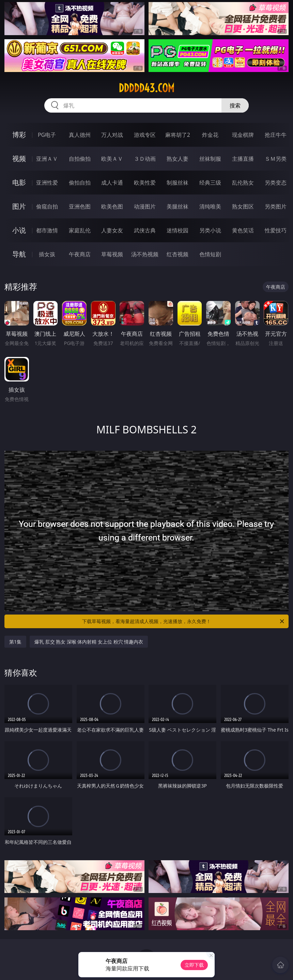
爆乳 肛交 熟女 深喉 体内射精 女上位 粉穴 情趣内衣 (89, 642)
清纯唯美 (210, 206)
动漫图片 (145, 206)
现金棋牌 (243, 135)
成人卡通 (112, 183)
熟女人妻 (178, 159)
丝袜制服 (210, 159)
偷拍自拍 (80, 183)
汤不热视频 (145, 254)
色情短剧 (210, 254)
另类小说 (210, 230)
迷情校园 (178, 230)
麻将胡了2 (178, 135)
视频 (19, 158)
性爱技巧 (276, 230)
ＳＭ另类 (276, 159)
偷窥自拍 (47, 206)
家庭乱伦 (80, 230)
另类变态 (276, 183)
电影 (19, 182)
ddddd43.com (146, 88)
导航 (19, 254)
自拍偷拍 (80, 159)
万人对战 (112, 135)
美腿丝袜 (178, 206)
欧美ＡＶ (112, 159)
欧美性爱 (145, 183)
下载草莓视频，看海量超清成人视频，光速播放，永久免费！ (184, 621)
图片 (19, 206)
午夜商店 (80, 254)
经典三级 (210, 183)
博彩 (19, 135)
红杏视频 (178, 254)
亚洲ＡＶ (47, 159)
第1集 (15, 642)
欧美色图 (112, 206)
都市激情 (47, 230)
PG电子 (47, 135)
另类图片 (276, 206)
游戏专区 (145, 135)
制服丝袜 (178, 183)
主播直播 (243, 159)
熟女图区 (243, 206)
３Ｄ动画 (145, 159)
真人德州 (80, 135)
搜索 (235, 105)
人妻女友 (112, 230)
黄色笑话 (243, 230)
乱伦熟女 (243, 183)
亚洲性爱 (47, 183)
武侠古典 (145, 230)
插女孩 (47, 254)
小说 (19, 230)
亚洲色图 (80, 206)
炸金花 (210, 135)
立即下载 (194, 965)
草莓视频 (112, 254)
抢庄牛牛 (276, 135)
